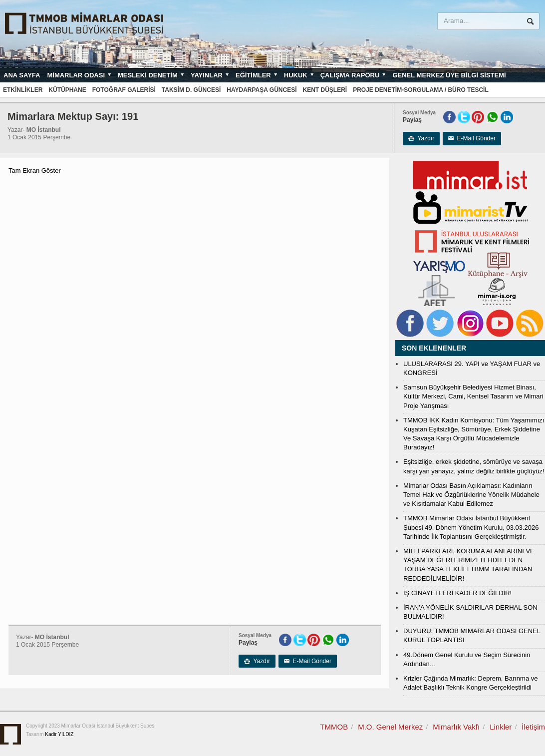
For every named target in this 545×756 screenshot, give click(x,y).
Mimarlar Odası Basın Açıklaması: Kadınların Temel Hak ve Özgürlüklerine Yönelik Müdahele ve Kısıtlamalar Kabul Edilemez (471, 495)
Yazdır (421, 138)
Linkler (501, 727)
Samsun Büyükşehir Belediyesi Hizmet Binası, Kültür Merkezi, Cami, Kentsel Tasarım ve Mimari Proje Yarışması (473, 396)
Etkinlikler (23, 90)
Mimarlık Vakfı (456, 727)
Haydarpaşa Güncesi (262, 90)
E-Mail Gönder (472, 138)
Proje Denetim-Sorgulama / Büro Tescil (421, 90)
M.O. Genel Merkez (390, 727)
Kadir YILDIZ (59, 734)
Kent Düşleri (325, 90)
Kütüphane (67, 90)
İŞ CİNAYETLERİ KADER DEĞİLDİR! (457, 593)
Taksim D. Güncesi (191, 90)
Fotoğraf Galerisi (124, 90)
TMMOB (334, 727)
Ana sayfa (22, 75)
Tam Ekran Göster (35, 171)
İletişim (533, 727)
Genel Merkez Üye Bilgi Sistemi (449, 75)
